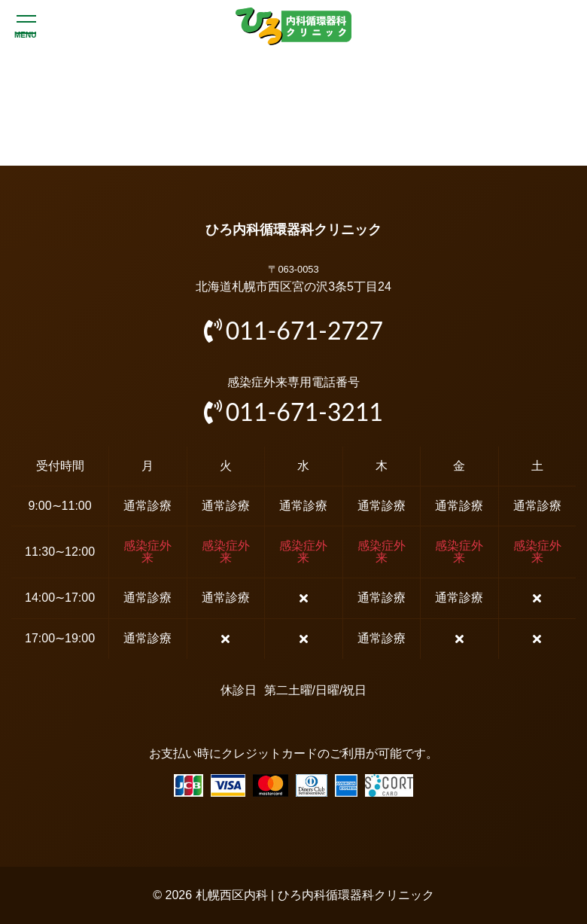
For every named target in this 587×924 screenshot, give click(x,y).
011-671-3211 (293, 412)
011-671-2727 (293, 330)
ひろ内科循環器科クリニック (293, 230)
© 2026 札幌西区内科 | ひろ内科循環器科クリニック (293, 895)
